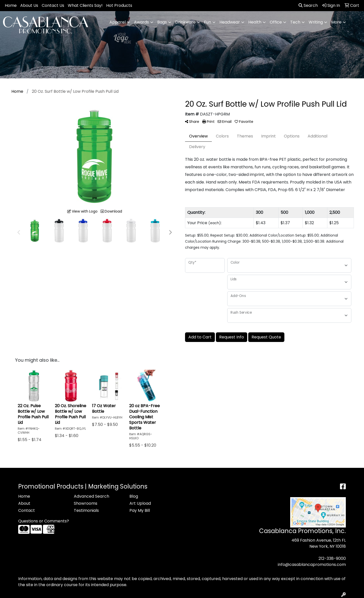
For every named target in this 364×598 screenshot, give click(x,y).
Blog (134, 496)
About (24, 503)
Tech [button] (295, 22)
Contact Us (53, 5)
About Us (29, 5)
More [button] (336, 22)
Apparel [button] (118, 22)
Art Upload (140, 503)
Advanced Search (92, 496)
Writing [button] (316, 22)
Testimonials (86, 510)
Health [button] (255, 22)
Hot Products (119, 5)
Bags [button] (162, 22)
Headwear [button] (230, 22)
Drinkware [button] (185, 22)
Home (11, 5)
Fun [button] (208, 22)
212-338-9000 (332, 558)
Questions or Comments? (44, 521)
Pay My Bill (140, 510)
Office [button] (276, 22)
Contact (27, 510)
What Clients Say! (85, 5)
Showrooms (86, 503)
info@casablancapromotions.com (312, 565)
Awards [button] (141, 22)
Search (308, 5)
